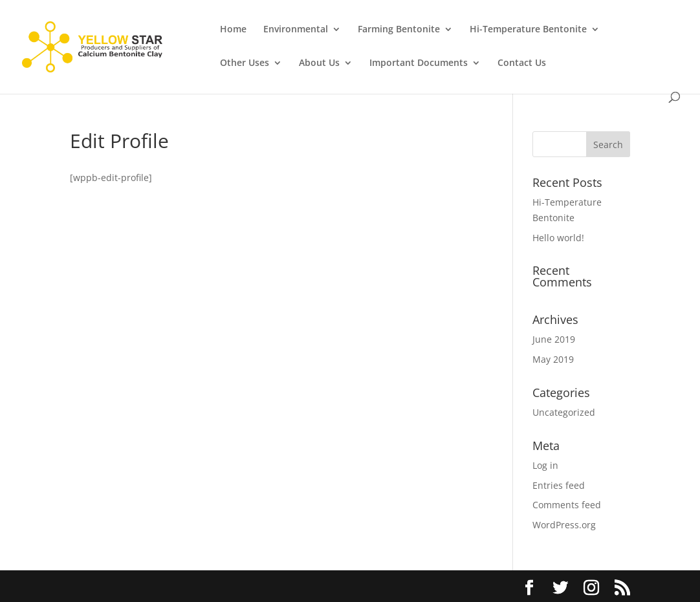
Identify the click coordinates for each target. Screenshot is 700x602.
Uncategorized (564, 412)
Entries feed (559, 485)
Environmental (296, 30)
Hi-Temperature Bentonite (528, 30)
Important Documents (419, 63)
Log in (545, 465)
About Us (319, 63)
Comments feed (567, 505)
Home (233, 30)
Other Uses (245, 63)
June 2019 (554, 339)
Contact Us (522, 63)
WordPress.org (564, 525)
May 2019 (553, 359)
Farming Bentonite (399, 30)
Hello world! (558, 238)
